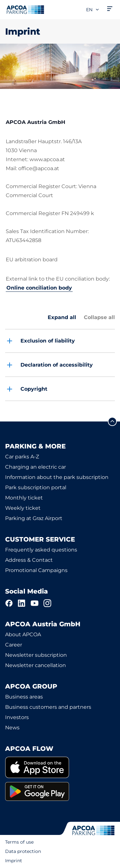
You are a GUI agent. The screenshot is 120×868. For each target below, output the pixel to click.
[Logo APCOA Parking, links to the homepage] (25, 10)
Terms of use (19, 842)
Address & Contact (29, 560)
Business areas (24, 697)
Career (14, 645)
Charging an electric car (36, 467)
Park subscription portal (36, 487)
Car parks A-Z (22, 457)
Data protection (23, 851)
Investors (17, 717)
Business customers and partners (48, 707)
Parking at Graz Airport (34, 518)
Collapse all (99, 317)
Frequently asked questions (41, 550)
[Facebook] (9, 603)
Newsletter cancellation (36, 665)
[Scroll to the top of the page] (112, 421)
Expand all (62, 317)
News (12, 728)
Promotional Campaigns (36, 570)
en (93, 10)
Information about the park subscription (57, 477)
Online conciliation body (39, 288)
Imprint (14, 861)
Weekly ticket (23, 508)
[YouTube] (35, 603)
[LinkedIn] (22, 603)
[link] (60, 767)
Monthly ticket (24, 498)
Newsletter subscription (36, 655)
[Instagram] (47, 603)
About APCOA (23, 634)
